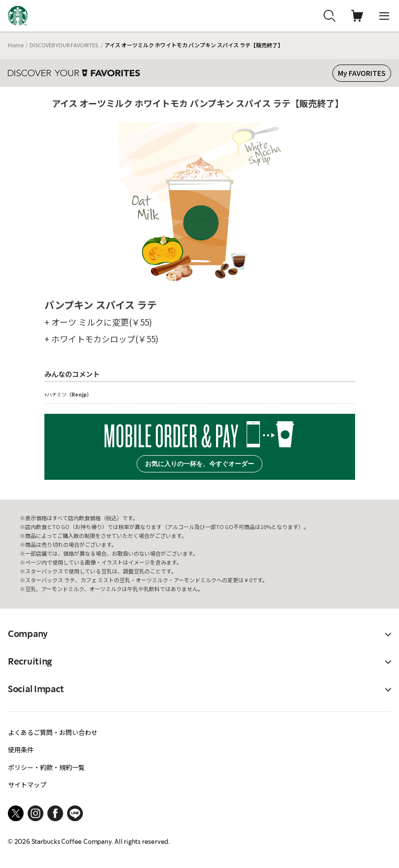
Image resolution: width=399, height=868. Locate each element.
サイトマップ (27, 785)
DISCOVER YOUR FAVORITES (64, 45)
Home (16, 45)
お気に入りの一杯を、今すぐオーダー (199, 464)
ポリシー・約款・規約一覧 (46, 767)
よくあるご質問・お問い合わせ (53, 732)
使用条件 (21, 750)
